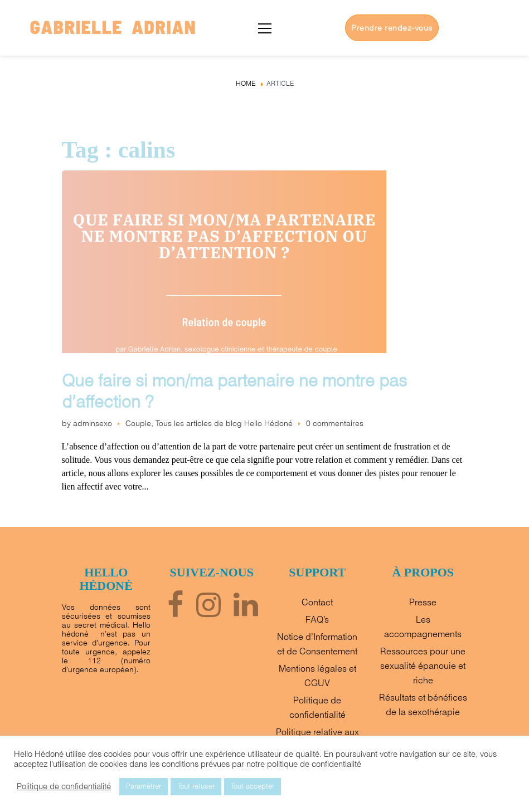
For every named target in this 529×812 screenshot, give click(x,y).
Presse (423, 603)
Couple (138, 424)
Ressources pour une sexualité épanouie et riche (423, 666)
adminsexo (93, 424)
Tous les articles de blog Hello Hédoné (224, 424)
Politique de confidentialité (64, 787)
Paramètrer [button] (144, 787)
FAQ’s (317, 620)
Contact (317, 603)
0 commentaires (335, 424)
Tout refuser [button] (196, 787)
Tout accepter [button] (253, 787)
